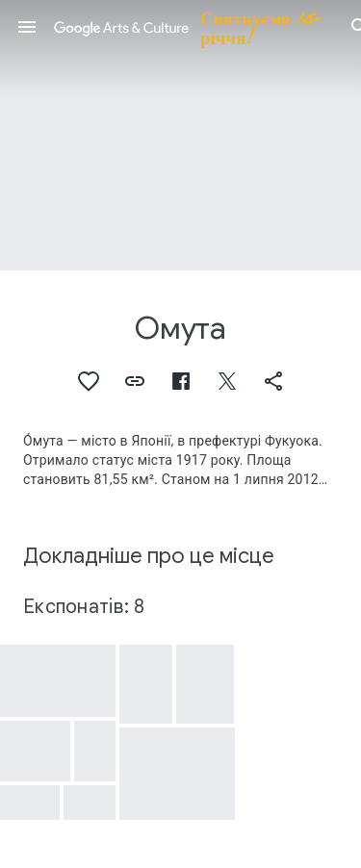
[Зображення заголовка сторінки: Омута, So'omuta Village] (180, 135)
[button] (27, 27)
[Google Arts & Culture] (193, 27)
